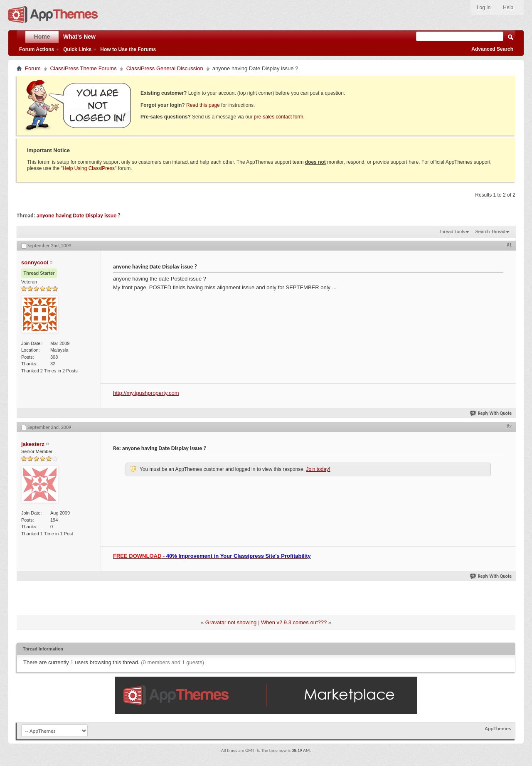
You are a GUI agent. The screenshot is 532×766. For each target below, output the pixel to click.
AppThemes (498, 728)
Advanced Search (492, 49)
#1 (509, 245)
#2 (509, 426)
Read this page (203, 105)
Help (508, 7)
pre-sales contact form (279, 117)
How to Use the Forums (128, 49)
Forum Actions (37, 49)
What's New (79, 37)
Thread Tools (452, 232)
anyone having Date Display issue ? (79, 216)
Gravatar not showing (231, 622)
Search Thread (490, 232)
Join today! (318, 469)
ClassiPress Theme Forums (84, 68)
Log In (484, 7)
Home (42, 37)
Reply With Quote (491, 413)
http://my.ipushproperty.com (146, 393)
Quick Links (77, 49)
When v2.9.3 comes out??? (294, 622)
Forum (33, 68)
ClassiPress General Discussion (165, 68)
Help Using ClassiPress (89, 168)
